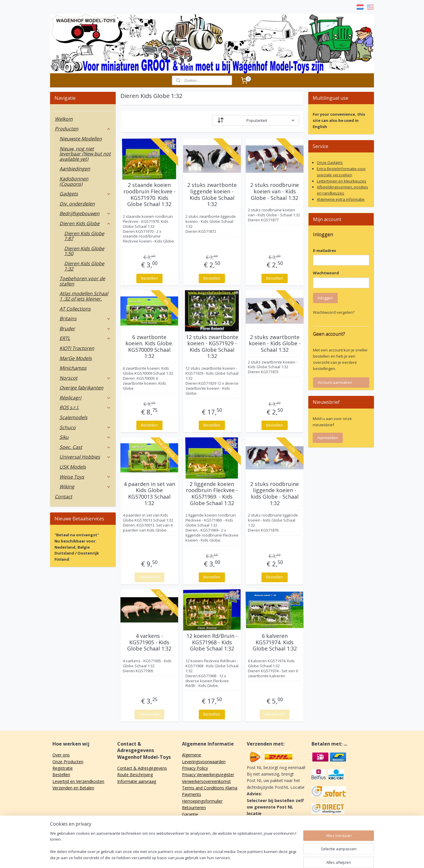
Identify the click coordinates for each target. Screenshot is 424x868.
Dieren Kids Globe (85, 223)
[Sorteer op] (256, 120)
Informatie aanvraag (137, 781)
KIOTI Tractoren (77, 348)
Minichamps (73, 368)
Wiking (85, 487)
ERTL (85, 338)
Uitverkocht (149, 577)
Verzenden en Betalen (73, 788)
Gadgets (85, 194)
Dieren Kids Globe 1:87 (84, 236)
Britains (85, 318)
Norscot (85, 378)
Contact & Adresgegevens (142, 768)
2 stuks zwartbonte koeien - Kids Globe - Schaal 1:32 (275, 344)
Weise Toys (85, 477)
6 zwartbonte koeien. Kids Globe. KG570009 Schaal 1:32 (149, 347)
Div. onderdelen (77, 204)
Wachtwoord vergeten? (334, 312)
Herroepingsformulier (202, 801)
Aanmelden (328, 438)
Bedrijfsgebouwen (85, 213)
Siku (85, 437)
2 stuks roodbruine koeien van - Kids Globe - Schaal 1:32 (275, 191)
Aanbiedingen (75, 169)
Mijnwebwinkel (283, 857)
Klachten (190, 821)
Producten (83, 129)
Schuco (85, 427)
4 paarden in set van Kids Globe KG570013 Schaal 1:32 (149, 494)
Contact (63, 497)
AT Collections (75, 309)
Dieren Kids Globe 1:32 (84, 266)
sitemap (197, 857)
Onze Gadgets (330, 162)
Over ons (61, 755)
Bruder (85, 328)
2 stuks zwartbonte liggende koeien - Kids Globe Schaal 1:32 (212, 195)
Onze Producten (68, 762)
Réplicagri (85, 398)
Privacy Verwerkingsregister (208, 775)
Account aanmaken (335, 382)
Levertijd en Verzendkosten (78, 781)
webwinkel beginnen (231, 857)
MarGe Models (76, 358)
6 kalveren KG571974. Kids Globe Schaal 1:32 (275, 642)
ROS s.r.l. (85, 407)
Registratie (63, 768)
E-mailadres (324, 250)
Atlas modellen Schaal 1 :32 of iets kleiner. (84, 296)
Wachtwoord (326, 273)
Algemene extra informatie (341, 199)
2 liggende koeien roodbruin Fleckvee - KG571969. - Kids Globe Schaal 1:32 (212, 494)
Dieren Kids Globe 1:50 (84, 251)
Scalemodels (73, 417)
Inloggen (325, 298)
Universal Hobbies (85, 457)
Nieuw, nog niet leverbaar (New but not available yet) (85, 154)
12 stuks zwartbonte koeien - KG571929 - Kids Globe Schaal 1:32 (212, 347)
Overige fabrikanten (81, 388)
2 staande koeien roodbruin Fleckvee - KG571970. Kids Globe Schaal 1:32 (149, 195)
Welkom (64, 119)
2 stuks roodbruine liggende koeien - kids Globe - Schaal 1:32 (275, 494)
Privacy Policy (195, 768)
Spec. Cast (85, 447)
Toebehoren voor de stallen (82, 281)
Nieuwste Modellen (81, 139)
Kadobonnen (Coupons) (74, 181)
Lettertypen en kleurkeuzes (342, 181)
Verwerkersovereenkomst (206, 781)
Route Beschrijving (135, 775)
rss (209, 857)
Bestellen (149, 278)
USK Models (73, 467)
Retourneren (194, 808)
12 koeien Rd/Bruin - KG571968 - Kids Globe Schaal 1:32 (212, 642)
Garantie (190, 814)
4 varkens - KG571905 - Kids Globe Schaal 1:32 (149, 642)
